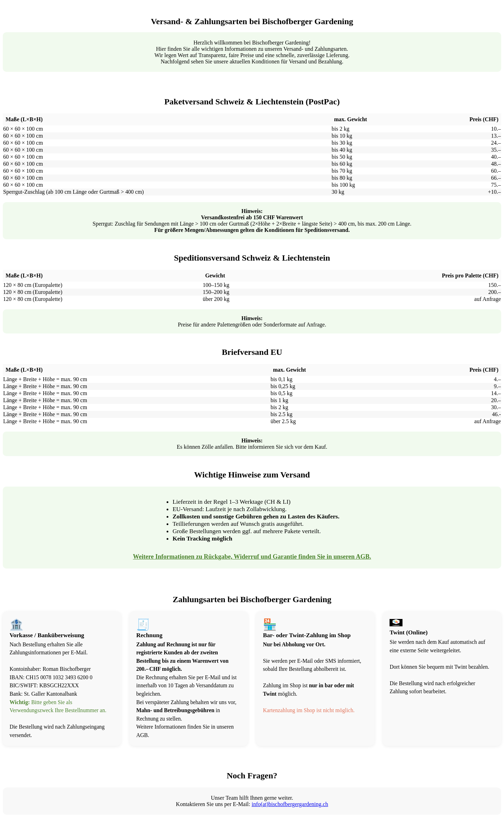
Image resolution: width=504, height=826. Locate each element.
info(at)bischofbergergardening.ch (290, 804)
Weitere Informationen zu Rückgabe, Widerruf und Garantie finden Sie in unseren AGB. (252, 557)
